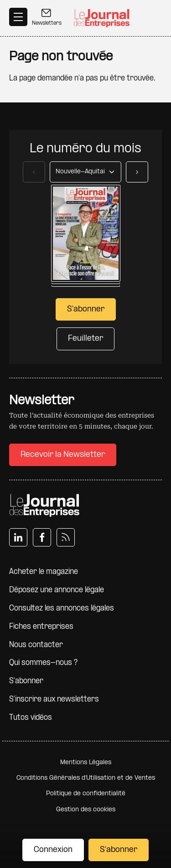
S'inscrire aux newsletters (54, 699)
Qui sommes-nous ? (43, 663)
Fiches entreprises (41, 627)
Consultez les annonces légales (62, 608)
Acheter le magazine (44, 572)
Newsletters (47, 17)
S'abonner (119, 850)
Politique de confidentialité (86, 794)
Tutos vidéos (31, 718)
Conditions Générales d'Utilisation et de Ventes (86, 778)
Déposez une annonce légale (57, 590)
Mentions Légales (86, 763)
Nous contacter (36, 645)
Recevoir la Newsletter (63, 455)
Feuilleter (85, 339)
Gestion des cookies (86, 810)
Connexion (53, 850)
